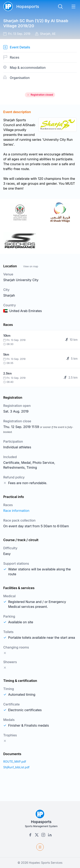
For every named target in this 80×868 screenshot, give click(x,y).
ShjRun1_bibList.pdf (16, 767)
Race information (16, 511)
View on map (31, 266)
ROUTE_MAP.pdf (15, 762)
